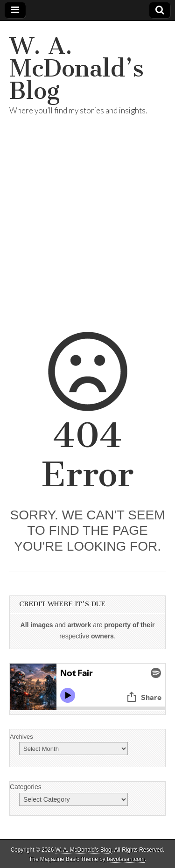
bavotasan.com (126, 859)
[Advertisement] (87, 235)
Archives (21, 737)
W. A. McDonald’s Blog (77, 68)
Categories (26, 787)
